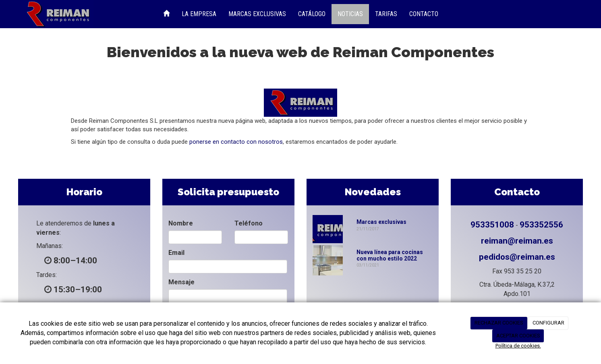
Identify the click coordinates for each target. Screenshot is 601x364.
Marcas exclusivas (381, 222)
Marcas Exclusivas (257, 14)
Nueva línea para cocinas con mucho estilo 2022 (390, 255)
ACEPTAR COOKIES (518, 336)
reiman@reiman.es (517, 241)
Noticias (350, 14)
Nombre (181, 223)
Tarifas (386, 14)
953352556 (541, 225)
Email (176, 253)
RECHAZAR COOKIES (499, 323)
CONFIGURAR (548, 323)
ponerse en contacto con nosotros (236, 142)
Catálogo (312, 14)
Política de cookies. (518, 346)
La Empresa (199, 14)
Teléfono (249, 223)
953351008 (492, 225)
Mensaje (181, 282)
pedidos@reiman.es (517, 257)
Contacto (424, 14)
